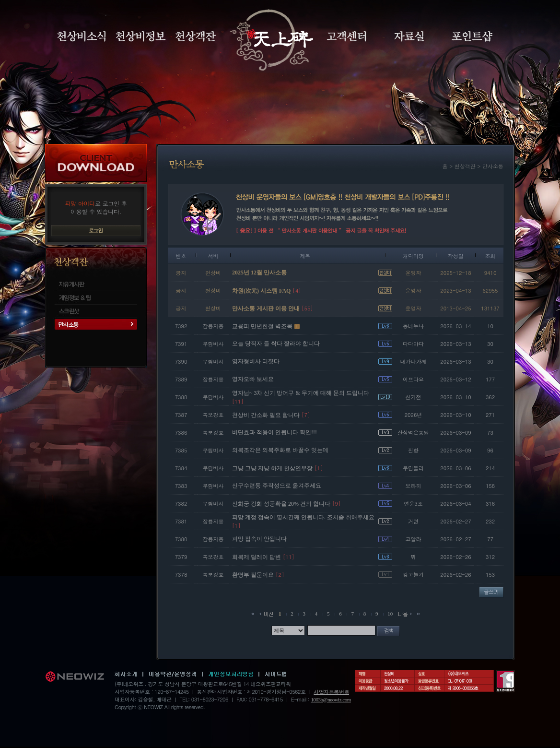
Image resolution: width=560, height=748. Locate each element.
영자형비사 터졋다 (256, 361)
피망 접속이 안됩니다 (259, 539)
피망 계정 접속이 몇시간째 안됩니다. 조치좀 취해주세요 (303, 517)
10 (390, 614)
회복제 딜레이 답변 (257, 557)
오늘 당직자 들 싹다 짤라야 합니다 (276, 344)
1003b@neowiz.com (331, 700)
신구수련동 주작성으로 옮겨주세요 (277, 486)
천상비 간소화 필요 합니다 (266, 415)
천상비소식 (82, 36)
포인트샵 (472, 36)
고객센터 (346, 36)
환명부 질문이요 (253, 575)
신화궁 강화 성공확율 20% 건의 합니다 (281, 504)
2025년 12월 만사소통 (259, 273)
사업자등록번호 (331, 692)
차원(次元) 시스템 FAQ (261, 291)
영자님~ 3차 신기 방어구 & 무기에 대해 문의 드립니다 (301, 393)
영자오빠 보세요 (253, 379)
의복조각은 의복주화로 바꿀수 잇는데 (280, 450)
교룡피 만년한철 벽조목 (262, 326)
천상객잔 (196, 36)
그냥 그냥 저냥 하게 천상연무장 (272, 468)
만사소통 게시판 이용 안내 (266, 309)
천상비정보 (141, 36)
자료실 (409, 36)
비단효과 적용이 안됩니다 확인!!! (274, 432)
